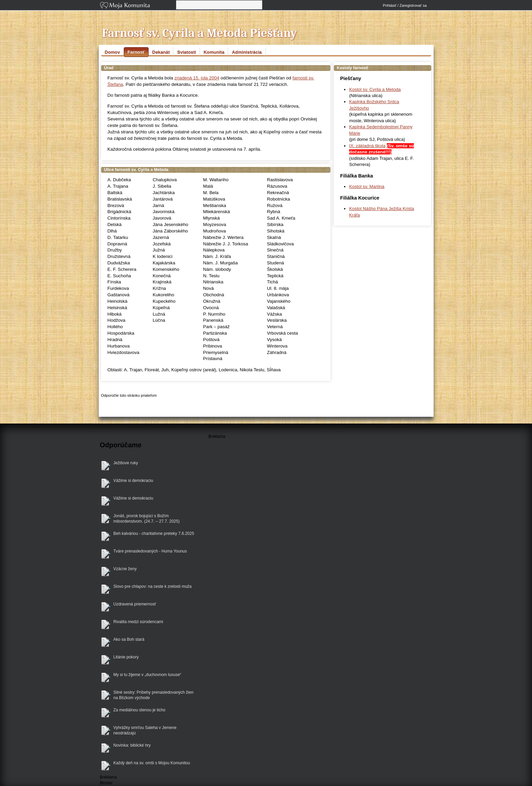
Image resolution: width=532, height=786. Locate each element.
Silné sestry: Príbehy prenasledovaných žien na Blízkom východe (153, 695)
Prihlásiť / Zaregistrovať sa (405, 5)
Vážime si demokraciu (133, 481)
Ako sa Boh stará (129, 639)
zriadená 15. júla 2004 (197, 78)
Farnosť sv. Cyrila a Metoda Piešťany (200, 33)
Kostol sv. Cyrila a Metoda (375, 89)
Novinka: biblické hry (132, 745)
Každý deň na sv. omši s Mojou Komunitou (152, 763)
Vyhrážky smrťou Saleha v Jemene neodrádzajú (145, 731)
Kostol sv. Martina (367, 186)
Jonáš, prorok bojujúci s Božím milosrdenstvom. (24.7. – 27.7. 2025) (146, 519)
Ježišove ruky (126, 463)
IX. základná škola (367, 146)
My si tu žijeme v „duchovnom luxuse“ (147, 675)
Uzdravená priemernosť (135, 604)
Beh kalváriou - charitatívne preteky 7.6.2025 (154, 534)
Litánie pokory (126, 657)
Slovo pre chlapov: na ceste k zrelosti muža (153, 586)
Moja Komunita (137, 6)
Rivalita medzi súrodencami (138, 622)
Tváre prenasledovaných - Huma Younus (150, 551)
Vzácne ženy (125, 569)
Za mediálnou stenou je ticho (139, 710)
